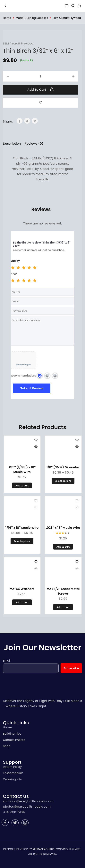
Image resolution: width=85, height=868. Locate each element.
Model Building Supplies (32, 18)
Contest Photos (14, 740)
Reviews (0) (34, 144)
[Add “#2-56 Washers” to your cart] (22, 602)
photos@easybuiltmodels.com (27, 807)
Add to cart (41, 90)
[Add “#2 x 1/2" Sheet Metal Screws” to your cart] (63, 607)
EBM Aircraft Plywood (67, 18)
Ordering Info (13, 779)
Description (12, 144)
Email (7, 661)
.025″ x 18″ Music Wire (63, 528)
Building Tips (12, 734)
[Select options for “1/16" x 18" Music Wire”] (22, 541)
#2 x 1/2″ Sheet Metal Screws (63, 591)
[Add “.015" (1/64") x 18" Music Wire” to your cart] (22, 485)
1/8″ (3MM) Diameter (63, 467)
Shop (7, 746)
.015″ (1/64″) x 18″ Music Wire (22, 470)
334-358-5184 (14, 812)
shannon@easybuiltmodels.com (28, 801)
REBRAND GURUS (44, 849)
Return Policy (12, 767)
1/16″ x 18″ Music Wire (22, 528)
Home (7, 18)
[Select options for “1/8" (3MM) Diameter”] (63, 481)
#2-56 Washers (22, 589)
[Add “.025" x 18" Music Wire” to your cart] (63, 547)
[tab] (13, 144)
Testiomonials (13, 773)
